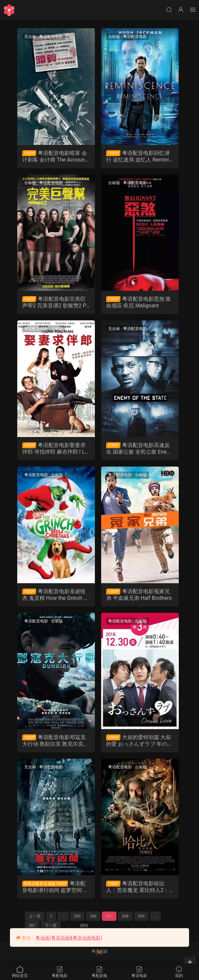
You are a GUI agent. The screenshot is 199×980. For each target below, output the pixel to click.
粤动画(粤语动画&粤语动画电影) (69, 938)
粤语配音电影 (51, 37)
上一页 (35, 919)
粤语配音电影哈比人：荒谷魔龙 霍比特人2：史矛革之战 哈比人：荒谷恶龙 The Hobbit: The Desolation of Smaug (139, 889)
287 (32, 928)
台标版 (114, 37)
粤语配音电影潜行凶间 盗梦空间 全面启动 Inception (56, 889)
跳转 (84, 928)
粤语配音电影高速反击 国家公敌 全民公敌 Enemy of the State (139, 449)
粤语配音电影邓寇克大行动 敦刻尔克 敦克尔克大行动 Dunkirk (56, 742)
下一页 (51, 928)
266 (93, 919)
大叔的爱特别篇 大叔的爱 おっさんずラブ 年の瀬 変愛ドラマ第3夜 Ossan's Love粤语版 (139, 742)
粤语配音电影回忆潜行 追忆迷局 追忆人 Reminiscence (139, 157)
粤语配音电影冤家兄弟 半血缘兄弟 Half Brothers (139, 596)
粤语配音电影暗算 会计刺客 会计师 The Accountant (55, 157)
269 (141, 919)
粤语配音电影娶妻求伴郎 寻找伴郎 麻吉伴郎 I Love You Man (55, 449)
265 (77, 919)
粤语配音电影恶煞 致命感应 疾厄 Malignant (139, 303)
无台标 (31, 37)
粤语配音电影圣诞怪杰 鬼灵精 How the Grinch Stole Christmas (56, 596)
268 (125, 919)
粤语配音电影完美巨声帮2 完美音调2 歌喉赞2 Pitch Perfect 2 (56, 303)
